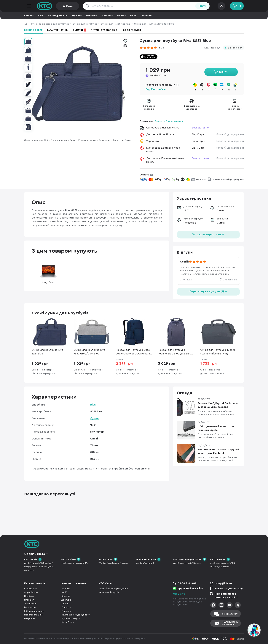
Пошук (202, 6)
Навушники (30, 618)
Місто (69, 6)
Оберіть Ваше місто (168, 121)
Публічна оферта (71, 618)
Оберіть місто (35, 554)
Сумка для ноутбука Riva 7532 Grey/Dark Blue (89, 352)
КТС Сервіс (106, 583)
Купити (224, 72)
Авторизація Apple (109, 592)
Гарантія (66, 596)
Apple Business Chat (190, 589)
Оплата (121, 16)
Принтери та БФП (34, 615)
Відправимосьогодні (149, 107)
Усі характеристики (208, 234)
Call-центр (179, 594)
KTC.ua (44, 6)
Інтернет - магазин (74, 583)
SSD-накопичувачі (34, 611)
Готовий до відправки (230, 134)
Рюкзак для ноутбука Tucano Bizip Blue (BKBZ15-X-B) (175, 352)
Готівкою (201, 179)
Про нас (77, 16)
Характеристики (58, 30)
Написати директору (229, 589)
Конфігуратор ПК (58, 16)
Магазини (92, 16)
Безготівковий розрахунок (228, 179)
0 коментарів (230, 280)
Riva (93, 405)
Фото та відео (132, 30)
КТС (26, 24)
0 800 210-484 (187, 583)
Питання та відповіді (105, 30)
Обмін (134, 16)
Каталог (29, 16)
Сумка (94, 418)
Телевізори (30, 604)
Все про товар (33, 30)
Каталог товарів (35, 583)
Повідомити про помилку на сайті (226, 596)
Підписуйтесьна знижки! (230, 623)
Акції (41, 16)
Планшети (30, 600)
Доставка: (161, 121)
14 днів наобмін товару (235, 107)
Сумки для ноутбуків (85, 24)
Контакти (147, 16)
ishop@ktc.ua (224, 583)
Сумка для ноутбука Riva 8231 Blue (47, 352)
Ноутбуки (48, 273)
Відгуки (80, 30)
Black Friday (68, 622)
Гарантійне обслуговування (114, 589)
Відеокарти (30, 607)
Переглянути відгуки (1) (209, 291)
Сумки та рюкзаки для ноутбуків (50, 24)
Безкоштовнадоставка (192, 107)
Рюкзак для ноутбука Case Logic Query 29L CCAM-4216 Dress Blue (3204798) (133, 352)
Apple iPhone (31, 592)
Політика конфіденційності (76, 615)
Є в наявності (235, 48)
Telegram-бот (230, 614)
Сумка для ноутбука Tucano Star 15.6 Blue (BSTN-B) (218, 352)
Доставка (107, 16)
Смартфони (30, 589)
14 (229, 90)
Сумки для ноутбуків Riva (115, 24)
